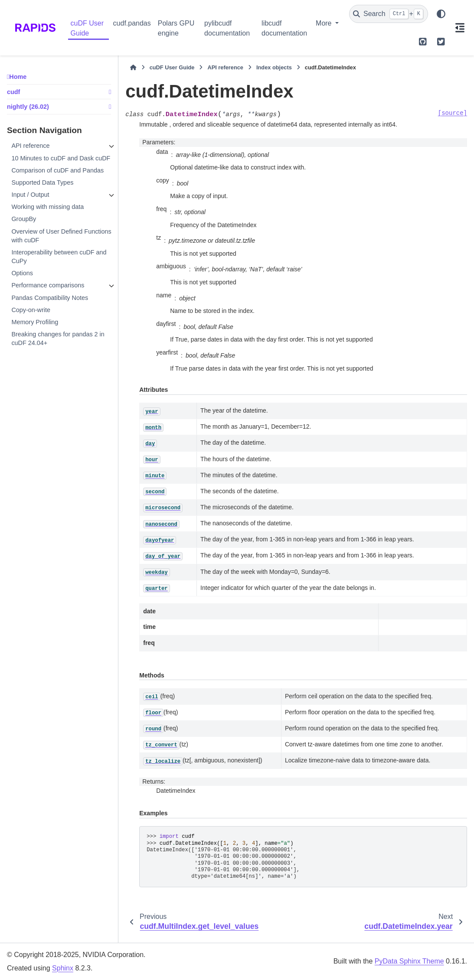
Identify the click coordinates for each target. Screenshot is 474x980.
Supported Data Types (42, 182)
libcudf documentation (284, 28)
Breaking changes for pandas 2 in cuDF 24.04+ (58, 339)
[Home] (133, 68)
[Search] (389, 14)
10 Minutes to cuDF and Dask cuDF (61, 158)
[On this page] (460, 28)
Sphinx (63, 968)
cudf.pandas (132, 23)
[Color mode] (441, 14)
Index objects (274, 67)
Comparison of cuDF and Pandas (57, 170)
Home (18, 77)
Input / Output (30, 195)
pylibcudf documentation (227, 28)
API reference (30, 146)
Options (22, 273)
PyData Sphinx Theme (409, 961)
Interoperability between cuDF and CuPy (59, 257)
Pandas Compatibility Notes (50, 298)
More (325, 23)
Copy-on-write (31, 310)
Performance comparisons (48, 285)
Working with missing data (47, 207)
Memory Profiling (35, 322)
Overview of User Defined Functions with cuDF (61, 236)
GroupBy (24, 219)
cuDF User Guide (87, 28)
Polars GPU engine (176, 28)
